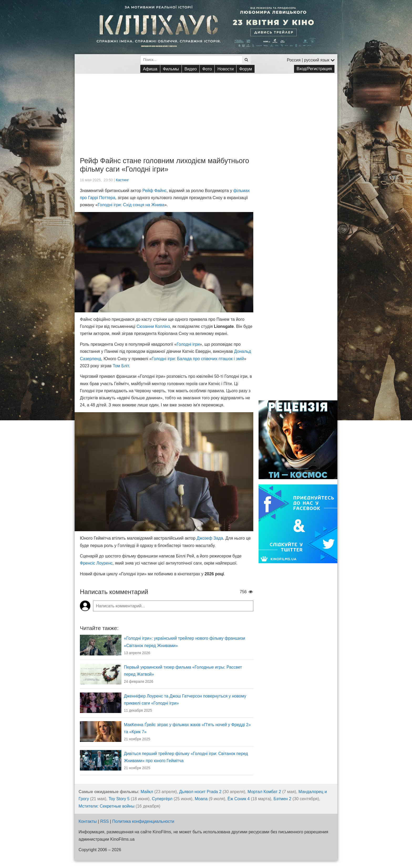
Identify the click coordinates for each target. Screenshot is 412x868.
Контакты (88, 821)
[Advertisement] (206, 111)
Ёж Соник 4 (239, 799)
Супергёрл (162, 799)
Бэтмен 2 (282, 799)
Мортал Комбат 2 (264, 792)
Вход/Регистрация (314, 69)
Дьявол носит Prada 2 (200, 792)
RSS (104, 821)
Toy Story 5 (119, 799)
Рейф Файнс (154, 191)
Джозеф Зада (210, 538)
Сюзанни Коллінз (153, 326)
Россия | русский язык (311, 60)
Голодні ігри (188, 344)
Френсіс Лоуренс (96, 563)
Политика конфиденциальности (143, 821)
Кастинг (122, 180)
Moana (201, 799)
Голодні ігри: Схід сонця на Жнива (131, 205)
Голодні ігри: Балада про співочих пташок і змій (198, 359)
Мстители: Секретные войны (107, 806)
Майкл (147, 792)
